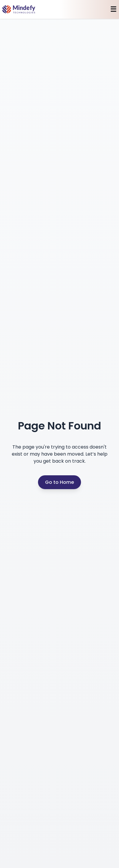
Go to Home (59, 482)
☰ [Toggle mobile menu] (113, 9)
